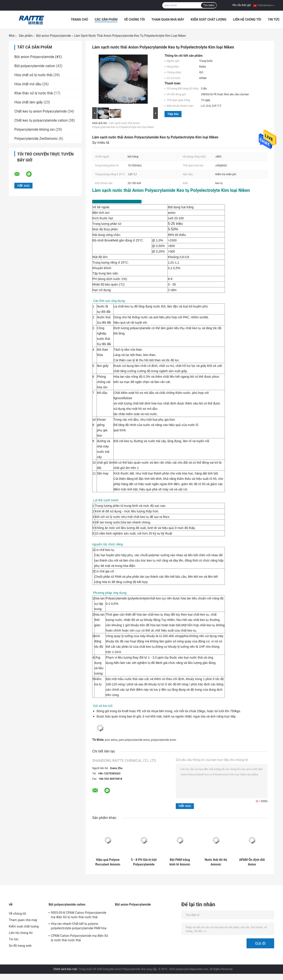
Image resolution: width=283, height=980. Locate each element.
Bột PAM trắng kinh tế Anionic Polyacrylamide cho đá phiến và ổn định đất (180, 862)
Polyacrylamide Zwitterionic (36, 139)
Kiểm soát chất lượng (209, 19)
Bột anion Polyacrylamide (54, 36)
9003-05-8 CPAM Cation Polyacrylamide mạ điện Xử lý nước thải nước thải (79, 915)
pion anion (111, 740)
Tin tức (274, 19)
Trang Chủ (79, 19)
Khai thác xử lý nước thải (34, 93)
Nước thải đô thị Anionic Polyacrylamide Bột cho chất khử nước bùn (216, 862)
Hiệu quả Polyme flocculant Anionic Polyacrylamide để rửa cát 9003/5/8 (108, 862)
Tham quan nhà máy (168, 19)
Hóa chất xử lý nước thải (33, 75)
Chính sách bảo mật (65, 969)
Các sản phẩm (106, 19)
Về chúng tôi (134, 19)
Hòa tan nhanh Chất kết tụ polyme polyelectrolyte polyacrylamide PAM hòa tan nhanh (79, 927)
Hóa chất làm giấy (29, 102)
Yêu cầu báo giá (241, 5)
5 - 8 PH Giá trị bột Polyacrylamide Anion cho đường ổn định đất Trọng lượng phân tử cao (144, 862)
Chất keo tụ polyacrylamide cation (41, 120)
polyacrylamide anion (164, 740)
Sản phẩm (26, 36)
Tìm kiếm (209, 5)
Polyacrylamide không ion (34, 129)
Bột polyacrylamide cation (35, 66)
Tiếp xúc (173, 114)
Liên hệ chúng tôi (247, 19)
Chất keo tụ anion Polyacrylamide (41, 111)
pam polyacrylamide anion (134, 740)
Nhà (12, 36)
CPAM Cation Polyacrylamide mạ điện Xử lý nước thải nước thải (79, 938)
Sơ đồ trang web (20, 946)
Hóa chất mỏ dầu (28, 84)
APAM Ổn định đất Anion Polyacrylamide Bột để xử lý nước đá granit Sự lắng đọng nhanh (252, 862)
